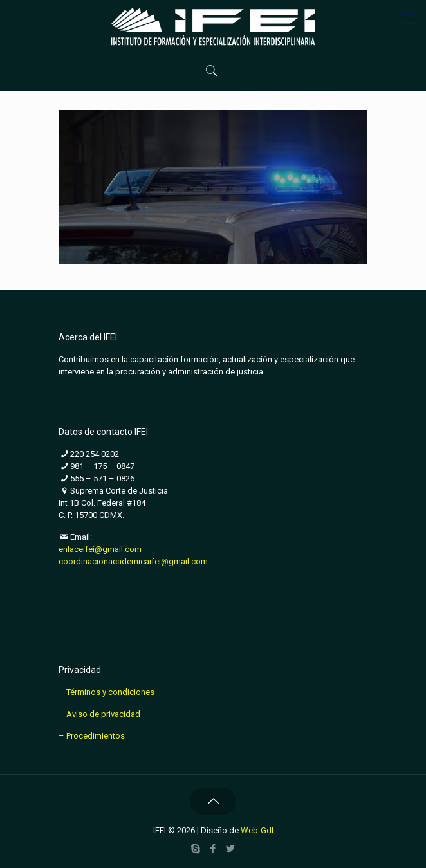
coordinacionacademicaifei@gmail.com (133, 561)
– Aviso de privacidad (99, 714)
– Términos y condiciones (106, 692)
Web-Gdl (257, 830)
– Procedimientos (92, 736)
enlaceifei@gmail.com (100, 549)
